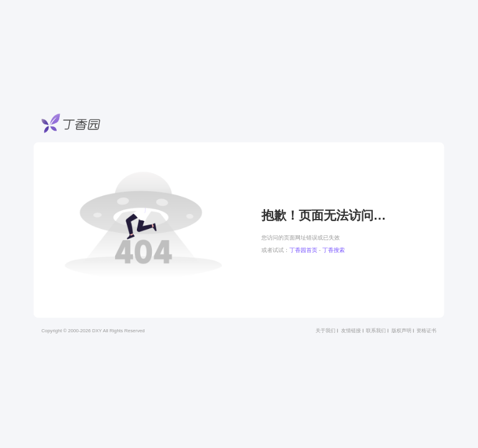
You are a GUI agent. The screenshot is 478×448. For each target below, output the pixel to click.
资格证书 (426, 331)
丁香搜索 (334, 250)
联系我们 (376, 331)
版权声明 (401, 331)
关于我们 (326, 331)
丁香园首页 (303, 250)
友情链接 (351, 331)
